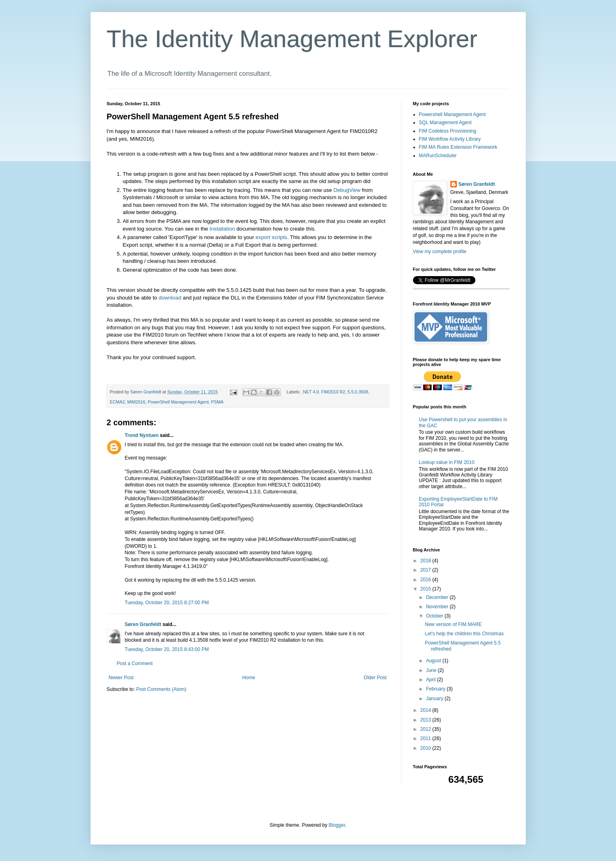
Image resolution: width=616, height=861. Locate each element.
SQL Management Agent (445, 123)
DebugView (348, 190)
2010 (426, 748)
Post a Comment (135, 663)
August (434, 661)
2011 (426, 738)
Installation (222, 229)
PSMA (217, 402)
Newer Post (121, 678)
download (171, 298)
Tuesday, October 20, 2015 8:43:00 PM (167, 649)
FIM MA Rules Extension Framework (458, 147)
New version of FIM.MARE (453, 624)
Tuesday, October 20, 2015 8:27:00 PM (167, 603)
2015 (426, 589)
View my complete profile (440, 252)
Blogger (337, 825)
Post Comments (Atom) (161, 689)
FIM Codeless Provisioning (448, 131)
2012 (426, 729)
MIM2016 (136, 402)
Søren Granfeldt (143, 624)
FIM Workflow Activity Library (450, 139)
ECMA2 (117, 402)
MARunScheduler (438, 156)
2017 (426, 570)
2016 (426, 580)
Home (249, 678)
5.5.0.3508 (358, 392)
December (438, 597)
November (438, 607)
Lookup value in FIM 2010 (447, 462)
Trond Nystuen (142, 435)
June (432, 670)
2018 (426, 561)
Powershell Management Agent (452, 114)
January (435, 699)
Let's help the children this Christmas (464, 634)
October (435, 616)
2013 (426, 720)
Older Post (375, 678)
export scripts (271, 237)
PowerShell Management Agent (178, 402)
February (436, 689)
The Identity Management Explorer (292, 39)
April (431, 680)
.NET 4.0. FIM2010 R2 (324, 392)
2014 (426, 710)
